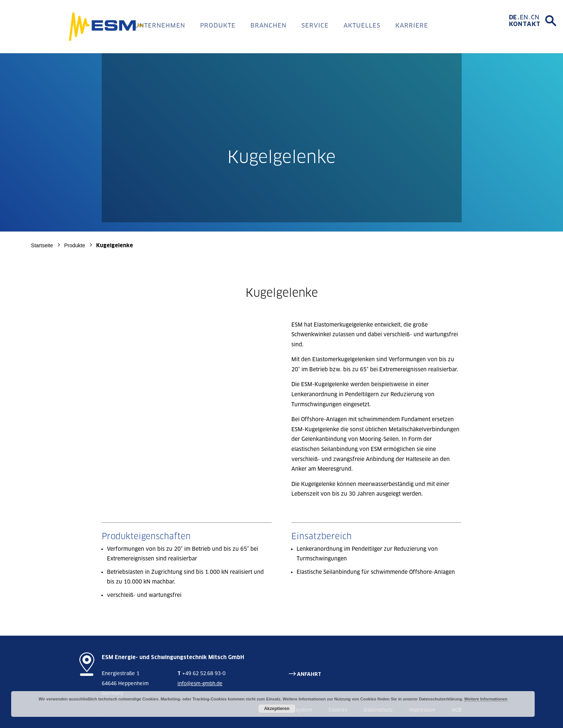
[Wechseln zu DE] (514, 18)
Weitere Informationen (486, 699)
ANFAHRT (309, 674)
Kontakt (525, 24)
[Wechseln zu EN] (525, 18)
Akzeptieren (277, 709)
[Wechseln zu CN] (535, 18)
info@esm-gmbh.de (200, 684)
